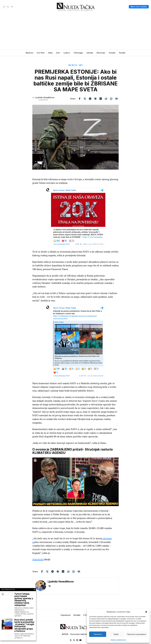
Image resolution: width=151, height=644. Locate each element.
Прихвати (98, 634)
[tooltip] (80, 99)
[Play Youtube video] (75, 482)
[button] (146, 612)
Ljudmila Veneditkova (45, 97)
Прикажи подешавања (136, 634)
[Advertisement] (75, 31)
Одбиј (116, 634)
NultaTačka (38, 559)
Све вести (73, 65)
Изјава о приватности (118, 640)
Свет (81, 65)
